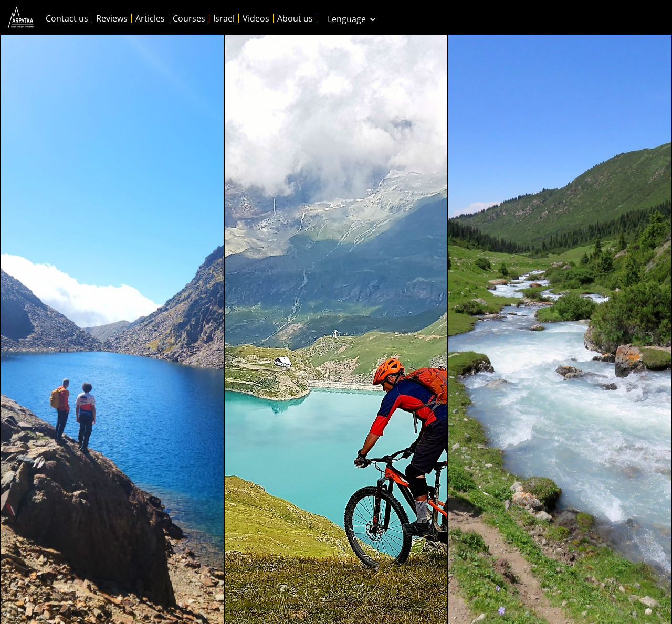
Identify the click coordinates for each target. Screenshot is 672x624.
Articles (150, 18)
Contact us (67, 18)
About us (295, 18)
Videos (256, 18)
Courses (189, 18)
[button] (352, 17)
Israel (224, 18)
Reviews (112, 18)
